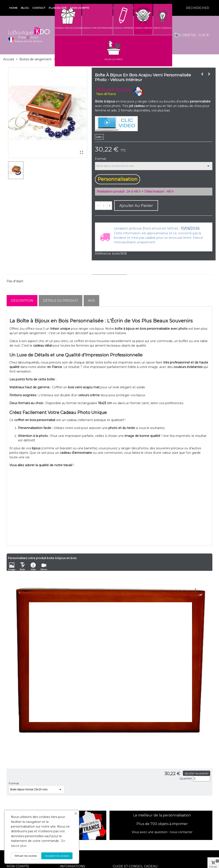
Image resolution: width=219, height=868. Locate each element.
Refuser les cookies (26, 856)
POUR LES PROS (113, 59)
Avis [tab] (91, 301)
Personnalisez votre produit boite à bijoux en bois (42, 558)
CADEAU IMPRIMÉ (123, 28)
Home (13, 8)
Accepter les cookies (57, 856)
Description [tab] (22, 301)
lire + (99, 137)
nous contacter (181, 832)
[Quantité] (104, 206)
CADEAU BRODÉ (143, 28)
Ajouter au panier (197, 773)
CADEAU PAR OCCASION (68, 28)
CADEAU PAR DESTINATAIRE (97, 28)
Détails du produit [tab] (61, 301)
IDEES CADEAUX (163, 28)
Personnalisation (118, 179)
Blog (25, 8)
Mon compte (80, 8)
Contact (39, 8)
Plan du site (58, 8)
